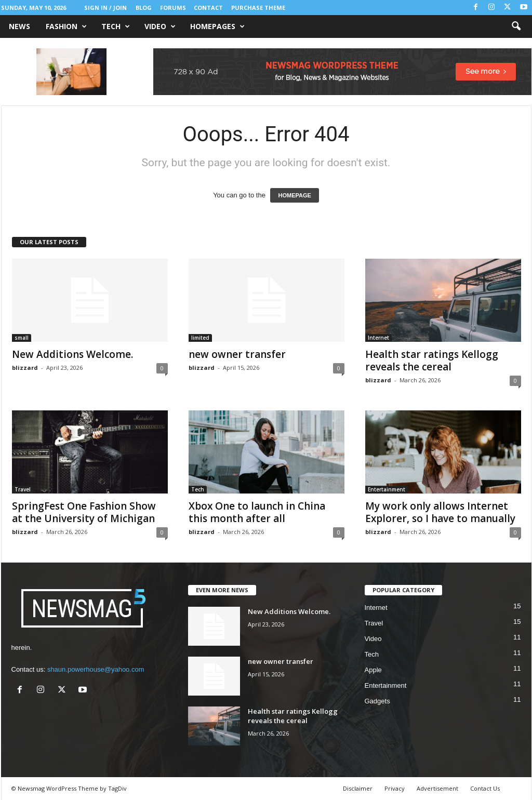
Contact (208, 8)
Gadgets (377, 701)
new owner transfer (237, 354)
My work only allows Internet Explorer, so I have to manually (440, 512)
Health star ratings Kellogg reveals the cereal (432, 361)
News (19, 26)
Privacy (395, 788)
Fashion (66, 26)
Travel (23, 489)
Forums (173, 8)
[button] (516, 26)
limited (200, 338)
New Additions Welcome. (72, 354)
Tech (116, 26)
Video (160, 26)
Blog (144, 8)
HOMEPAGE (294, 195)
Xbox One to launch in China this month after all (257, 512)
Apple (373, 670)
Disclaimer (358, 788)
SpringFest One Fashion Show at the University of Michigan (84, 512)
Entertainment (387, 489)
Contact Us (485, 788)
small (22, 338)
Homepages (217, 26)
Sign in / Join (105, 8)
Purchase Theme (258, 8)
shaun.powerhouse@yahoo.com (96, 669)
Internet (378, 338)
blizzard (25, 368)
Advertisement (437, 788)
